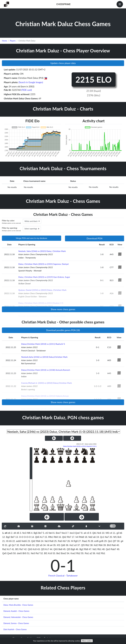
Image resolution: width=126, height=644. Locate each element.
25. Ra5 (58, 541)
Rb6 (38, 541)
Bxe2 (64, 553)
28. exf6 (95, 541)
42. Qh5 (28, 549)
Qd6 (63, 545)
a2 (91, 553)
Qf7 (115, 541)
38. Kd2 (94, 545)
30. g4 (120, 541)
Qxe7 (78, 533)
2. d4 (14, 533)
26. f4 (70, 541)
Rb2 (87, 545)
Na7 (107, 537)
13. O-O (19, 537)
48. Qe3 (106, 549)
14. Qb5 (35, 537)
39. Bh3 (107, 545)
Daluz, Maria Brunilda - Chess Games (18, 605)
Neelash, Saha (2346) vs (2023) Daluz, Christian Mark (42, 251)
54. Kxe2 (71, 553)
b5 (10, 541)
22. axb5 (17, 541)
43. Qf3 (41, 549)
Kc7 (42, 537)
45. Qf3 (67, 549)
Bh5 (24, 553)
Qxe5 (10, 553)
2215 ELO (94, 79)
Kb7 (65, 541)
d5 (18, 533)
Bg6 (73, 549)
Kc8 (35, 549)
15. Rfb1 (49, 537)
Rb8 (56, 537)
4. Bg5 (34, 533)
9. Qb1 (93, 533)
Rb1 (99, 549)
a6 (94, 537)
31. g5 (8, 545)
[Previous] (47, 517)
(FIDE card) (27, 90)
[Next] (82, 517)
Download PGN (94, 238)
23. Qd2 (31, 541)
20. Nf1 (113, 537)
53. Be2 (56, 553)
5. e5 (45, 533)
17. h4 (75, 537)
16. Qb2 (62, 537)
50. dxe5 (17, 553)
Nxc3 (64, 533)
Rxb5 (29, 545)
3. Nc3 (23, 533)
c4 (111, 533)
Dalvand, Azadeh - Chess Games (16, 611)
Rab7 (113, 549)
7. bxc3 (71, 533)
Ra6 (114, 545)
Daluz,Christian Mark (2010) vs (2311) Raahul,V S (43, 344)
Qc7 (14, 545)
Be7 (40, 533)
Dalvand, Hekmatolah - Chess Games (18, 617)
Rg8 (76, 541)
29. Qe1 (108, 541)
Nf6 (29, 533)
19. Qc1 (100, 537)
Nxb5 (24, 541)
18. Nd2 (89, 537)
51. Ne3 (31, 553)
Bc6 (119, 537)
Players (13, 41)
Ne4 (51, 533)
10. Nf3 (106, 533)
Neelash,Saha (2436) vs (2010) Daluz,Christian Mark (44, 357)
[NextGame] (72, 438)
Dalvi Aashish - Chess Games (15, 629)
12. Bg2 (6, 537)
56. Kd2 (97, 553)
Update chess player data (63, 63)
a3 (75, 545)
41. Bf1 (15, 549)
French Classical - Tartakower (63, 576)
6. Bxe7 (57, 533)
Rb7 (69, 537)
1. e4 (5, 533)
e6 (9, 533)
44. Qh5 (54, 549)
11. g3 (116, 533)
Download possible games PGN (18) (63, 330)
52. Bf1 (44, 553)
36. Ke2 (70, 545)
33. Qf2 (36, 545)
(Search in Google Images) (31, 82)
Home (4, 41)
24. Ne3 (45, 541)
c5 (88, 533)
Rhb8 (81, 537)
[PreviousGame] (54, 438)
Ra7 (21, 549)
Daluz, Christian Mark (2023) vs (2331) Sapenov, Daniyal (43, 264)
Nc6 (99, 533)
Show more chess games (63, 309)
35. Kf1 (57, 545)
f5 (89, 541)
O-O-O (27, 537)
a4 (51, 545)
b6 (121, 533)
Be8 (60, 549)
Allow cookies (87, 641)
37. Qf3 (81, 545)
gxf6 (101, 541)
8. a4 (84, 533)
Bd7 (13, 537)
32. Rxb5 (21, 545)
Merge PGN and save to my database (32, 238)
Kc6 (50, 553)
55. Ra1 (85, 553)
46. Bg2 (80, 549)
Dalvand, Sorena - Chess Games (16, 623)
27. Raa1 (83, 541)
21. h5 (5, 541)
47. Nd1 (93, 549)
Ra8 (51, 541)
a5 (41, 545)
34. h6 (46, 545)
